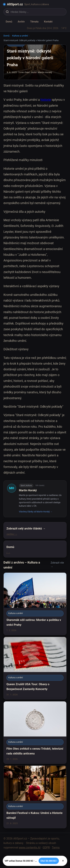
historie (46, 100)
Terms (56, 848)
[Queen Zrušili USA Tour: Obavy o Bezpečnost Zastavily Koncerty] (35, 668)
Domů (9, 22)
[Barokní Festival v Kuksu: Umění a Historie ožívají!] (35, 797)
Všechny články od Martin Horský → (36, 512)
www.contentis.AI (30, 848)
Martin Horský (28, 490)
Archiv (21, 22)
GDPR (46, 848)
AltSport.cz (15, 4)
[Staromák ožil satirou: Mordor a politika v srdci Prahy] (35, 604)
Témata (34, 22)
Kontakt (48, 22)
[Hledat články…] (37, 12)
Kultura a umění (20, 36)
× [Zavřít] (63, 861)
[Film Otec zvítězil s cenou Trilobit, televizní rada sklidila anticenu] (35, 733)
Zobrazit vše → (57, 565)
